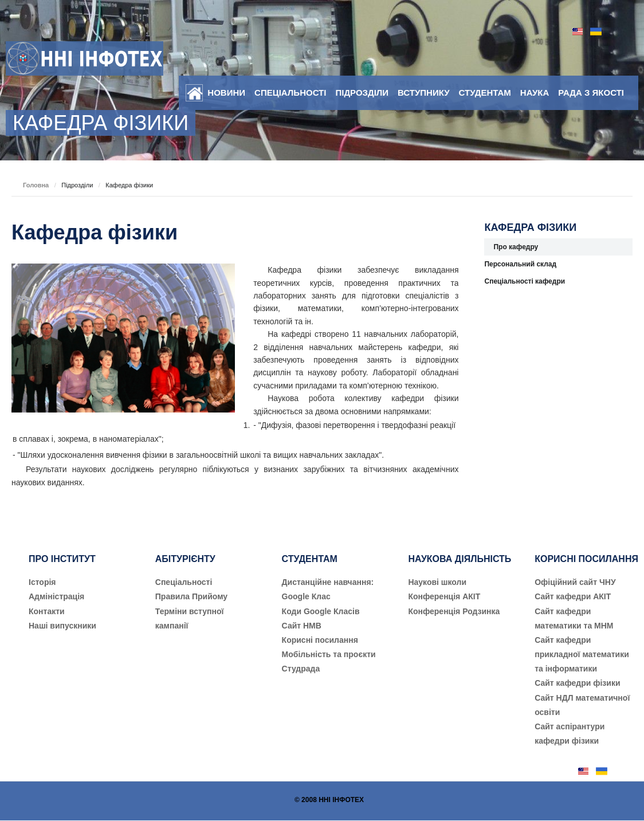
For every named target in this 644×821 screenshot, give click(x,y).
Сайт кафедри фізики (577, 683)
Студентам (485, 93)
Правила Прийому (191, 596)
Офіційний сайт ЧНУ (575, 582)
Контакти (47, 611)
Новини (226, 93)
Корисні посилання (320, 640)
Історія (42, 582)
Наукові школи (437, 582)
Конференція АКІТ (444, 596)
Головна (36, 185)
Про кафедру (516, 247)
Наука (535, 93)
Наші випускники (62, 626)
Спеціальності (290, 93)
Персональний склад (520, 264)
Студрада (301, 669)
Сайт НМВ (302, 626)
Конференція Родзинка (454, 611)
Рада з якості (591, 93)
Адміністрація (56, 596)
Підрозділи (362, 93)
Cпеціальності (184, 582)
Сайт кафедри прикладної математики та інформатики (582, 654)
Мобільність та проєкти (329, 654)
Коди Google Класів (321, 611)
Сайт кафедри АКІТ (573, 596)
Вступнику (423, 93)
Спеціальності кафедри (525, 281)
